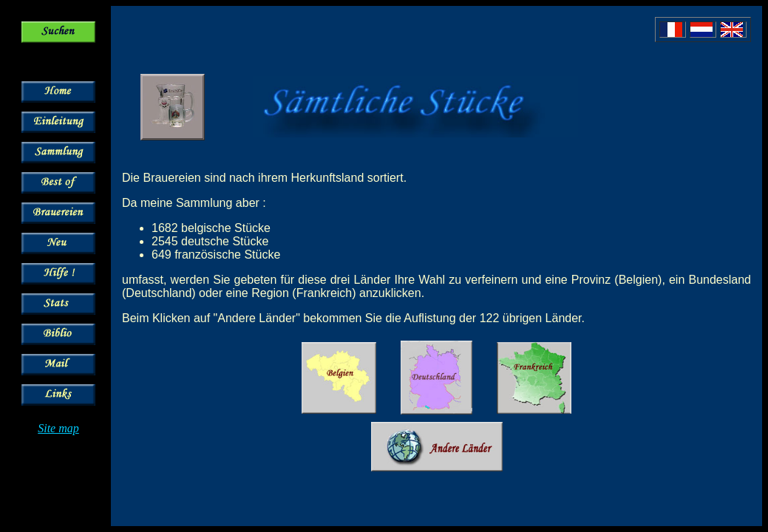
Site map (58, 428)
